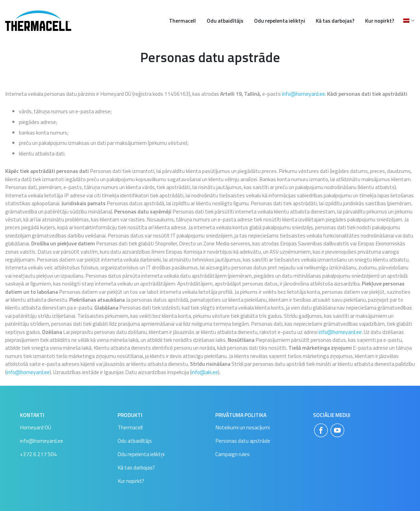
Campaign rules (232, 454)
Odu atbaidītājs (225, 21)
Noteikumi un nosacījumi (243, 427)
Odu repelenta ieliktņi (280, 21)
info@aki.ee (205, 372)
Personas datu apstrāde (243, 441)
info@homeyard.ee (303, 94)
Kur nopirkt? (380, 21)
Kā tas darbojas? (335, 21)
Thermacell (182, 21)
